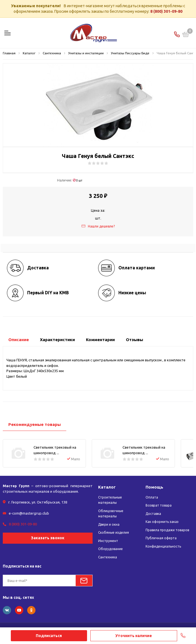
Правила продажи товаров (167, 530)
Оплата (152, 497)
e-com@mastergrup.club (29, 513)
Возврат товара (159, 505)
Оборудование (110, 549)
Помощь (154, 487)
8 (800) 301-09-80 (166, 11)
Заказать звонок (48, 538)
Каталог (107, 487)
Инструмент (108, 541)
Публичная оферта (161, 538)
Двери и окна (109, 524)
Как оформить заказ (162, 522)
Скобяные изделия (114, 532)
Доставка (153, 514)
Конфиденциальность (163, 546)
